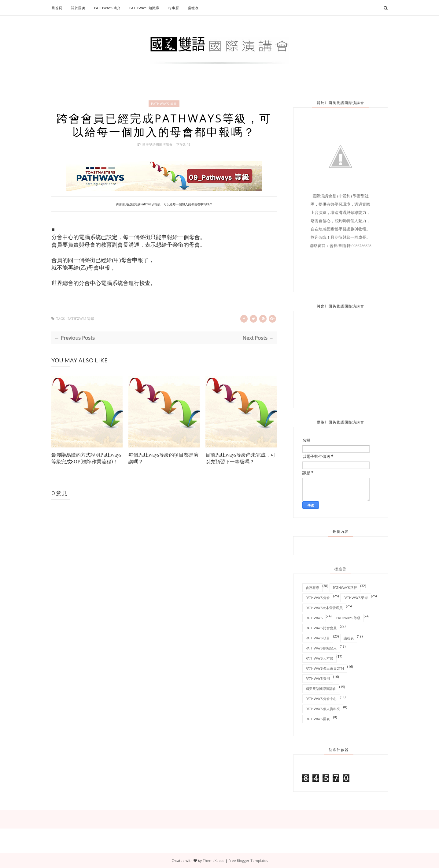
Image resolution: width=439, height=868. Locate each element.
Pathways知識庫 (144, 8)
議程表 (193, 8)
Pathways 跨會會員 (321, 628)
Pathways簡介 (107, 8)
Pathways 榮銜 (356, 597)
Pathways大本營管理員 (324, 607)
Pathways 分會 (318, 597)
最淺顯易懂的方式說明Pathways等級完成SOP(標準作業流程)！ (86, 459)
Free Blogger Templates (248, 860)
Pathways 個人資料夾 (323, 708)
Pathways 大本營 (319, 658)
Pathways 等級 (164, 104)
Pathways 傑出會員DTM (325, 668)
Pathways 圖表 (318, 718)
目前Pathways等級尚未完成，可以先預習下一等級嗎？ (240, 459)
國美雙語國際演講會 (158, 145)
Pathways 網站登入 (321, 648)
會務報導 (312, 587)
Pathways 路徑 (345, 587)
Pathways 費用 (318, 678)
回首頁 (57, 8)
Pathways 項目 (318, 638)
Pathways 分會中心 (321, 698)
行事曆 (174, 8)
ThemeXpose (214, 860)
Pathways (314, 617)
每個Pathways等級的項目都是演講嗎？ (163, 459)
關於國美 (78, 8)
